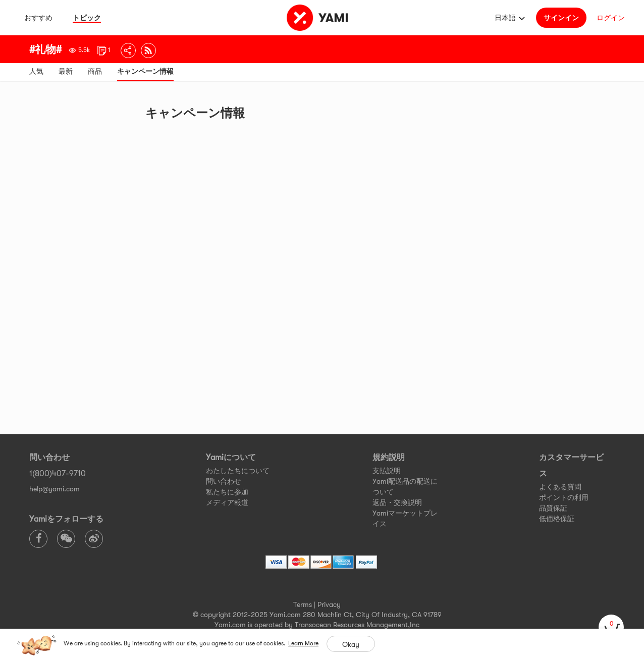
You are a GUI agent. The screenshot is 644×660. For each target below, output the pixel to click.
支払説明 (387, 471)
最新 (66, 71)
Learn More (303, 643)
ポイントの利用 (564, 497)
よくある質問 (560, 487)
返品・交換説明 (397, 502)
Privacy (329, 604)
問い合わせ (224, 481)
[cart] (611, 627)
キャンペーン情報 (145, 71)
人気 (36, 71)
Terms (303, 604)
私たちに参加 (227, 492)
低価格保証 (557, 519)
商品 (95, 71)
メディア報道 (227, 502)
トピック (87, 18)
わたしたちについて (238, 471)
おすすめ (38, 18)
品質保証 (553, 508)
